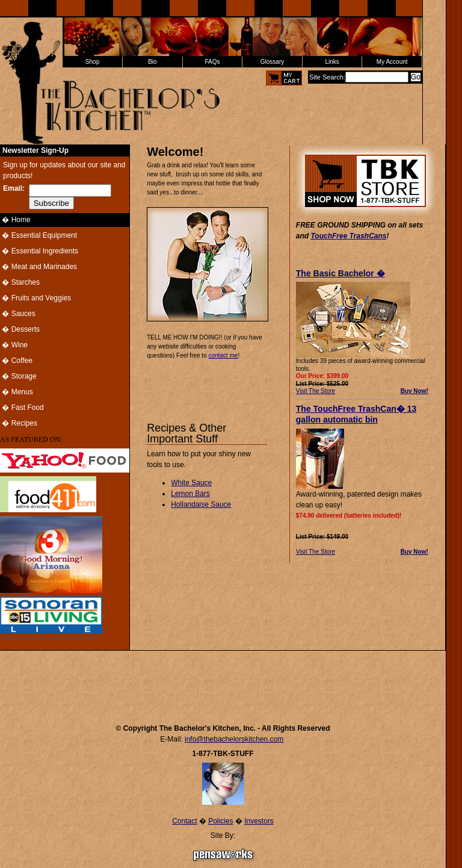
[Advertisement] (223, 681)
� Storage (18, 376)
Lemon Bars (190, 494)
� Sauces (18, 314)
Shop (92, 62)
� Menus (17, 392)
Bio (152, 62)
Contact (184, 821)
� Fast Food (22, 408)
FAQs (212, 62)
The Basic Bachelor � (340, 273)
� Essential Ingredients (39, 251)
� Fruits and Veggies (35, 298)
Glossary (272, 62)
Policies (220, 821)
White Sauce (191, 483)
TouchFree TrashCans (348, 236)
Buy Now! (414, 391)
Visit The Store (316, 391)
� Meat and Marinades (38, 267)
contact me (223, 355)
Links (332, 62)
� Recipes (19, 423)
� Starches (20, 282)
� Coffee (16, 361)
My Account (392, 62)
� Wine (14, 345)
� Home (15, 220)
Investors (259, 821)
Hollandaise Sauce (201, 504)
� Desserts (20, 329)
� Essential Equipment (38, 235)
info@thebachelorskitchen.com (234, 739)
